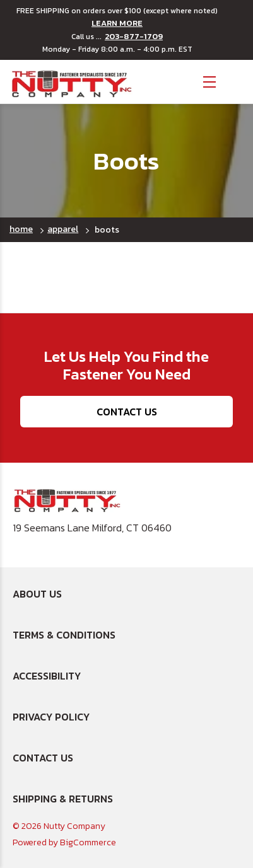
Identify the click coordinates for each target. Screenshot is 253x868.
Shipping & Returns (63, 799)
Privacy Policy (51, 717)
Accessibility (47, 676)
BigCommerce (88, 842)
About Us (37, 594)
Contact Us (127, 412)
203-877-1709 (134, 37)
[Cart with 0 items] (234, 80)
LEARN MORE (117, 23)
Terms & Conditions (64, 635)
